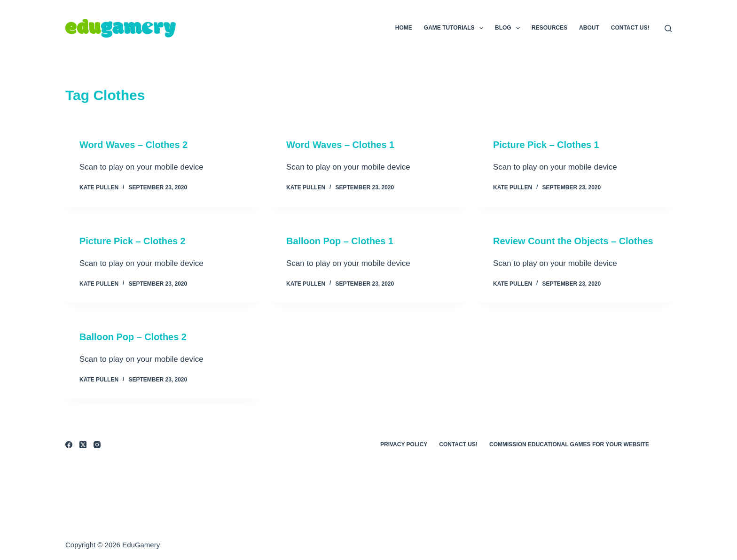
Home (404, 28)
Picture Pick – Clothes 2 (133, 241)
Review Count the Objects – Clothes (573, 241)
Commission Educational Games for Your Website (569, 443)
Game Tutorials (455, 28)
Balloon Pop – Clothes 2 (133, 336)
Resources (549, 28)
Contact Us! (630, 28)
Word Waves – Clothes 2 (134, 145)
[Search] (668, 28)
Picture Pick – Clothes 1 (546, 145)
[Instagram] (97, 444)
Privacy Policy (404, 443)
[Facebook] (69, 444)
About (589, 28)
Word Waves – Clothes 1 (341, 145)
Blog (509, 28)
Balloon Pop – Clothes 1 (340, 241)
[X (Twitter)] (83, 444)
